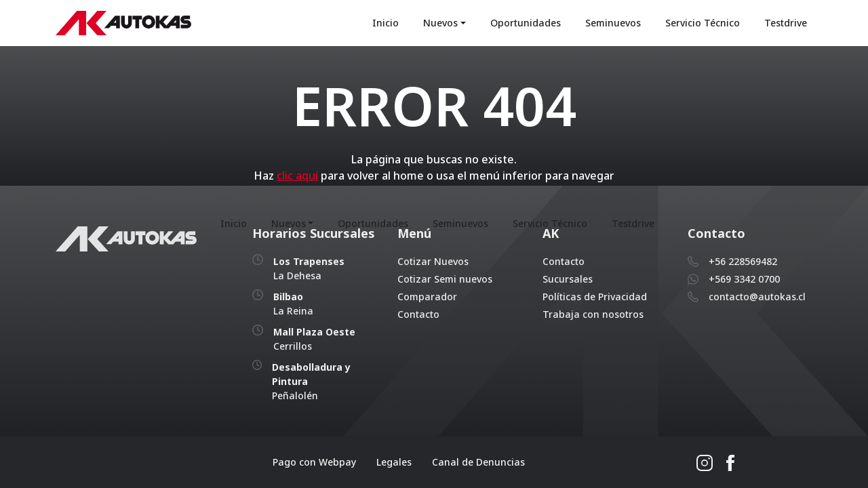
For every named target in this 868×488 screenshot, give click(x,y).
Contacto (418, 314)
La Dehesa (309, 268)
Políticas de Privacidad (595, 297)
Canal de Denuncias (478, 462)
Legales (394, 462)
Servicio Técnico (703, 23)
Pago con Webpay (314, 462)
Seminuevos (613, 23)
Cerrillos (314, 339)
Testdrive (786, 23)
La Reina (293, 304)
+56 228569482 (743, 261)
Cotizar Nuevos (433, 261)
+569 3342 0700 (744, 279)
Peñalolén (311, 381)
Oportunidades (526, 23)
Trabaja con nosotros (593, 314)
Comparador (427, 297)
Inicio (386, 23)
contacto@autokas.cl (757, 297)
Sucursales (568, 279)
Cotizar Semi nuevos (445, 279)
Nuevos (440, 23)
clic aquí (297, 176)
